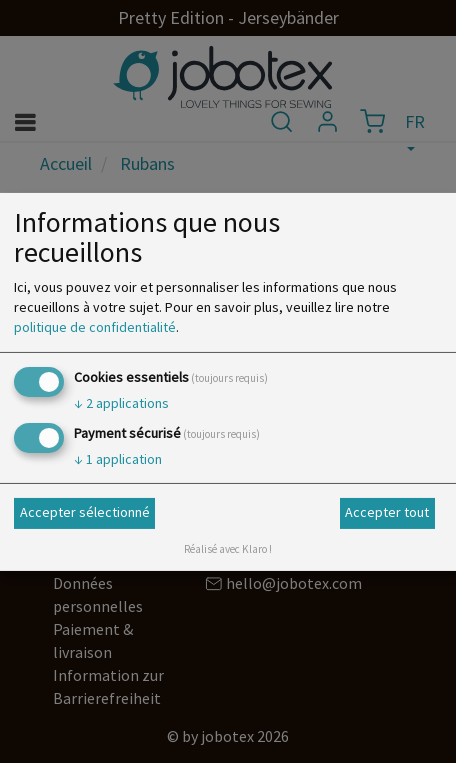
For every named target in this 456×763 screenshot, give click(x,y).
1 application (118, 459)
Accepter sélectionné (85, 512)
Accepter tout (387, 512)
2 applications (121, 403)
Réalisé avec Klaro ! (228, 549)
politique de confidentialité (95, 327)
